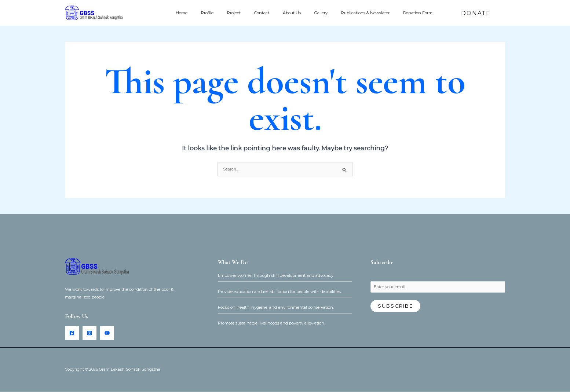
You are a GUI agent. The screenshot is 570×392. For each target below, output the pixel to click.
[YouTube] (107, 333)
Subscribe (395, 307)
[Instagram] (89, 333)
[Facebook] (72, 333)
